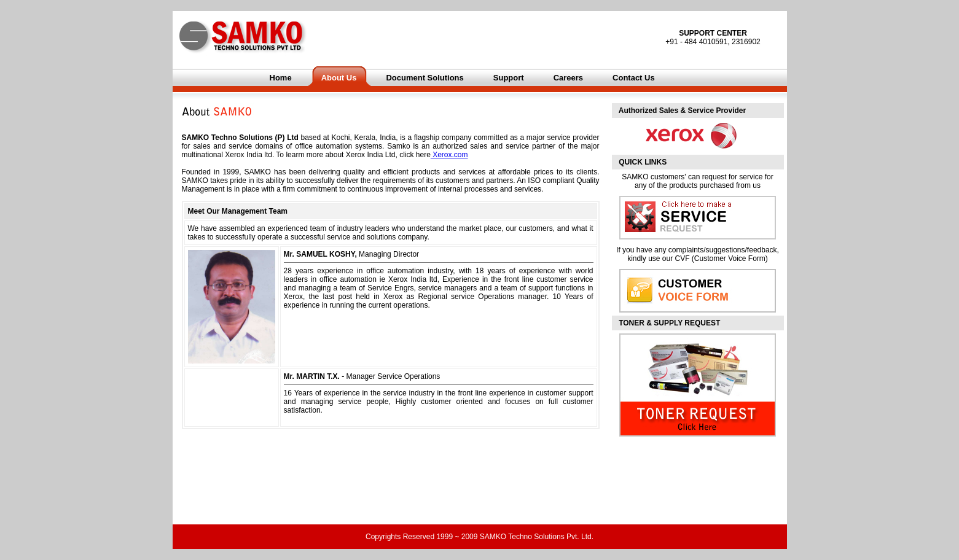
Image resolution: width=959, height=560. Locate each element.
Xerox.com (449, 155)
